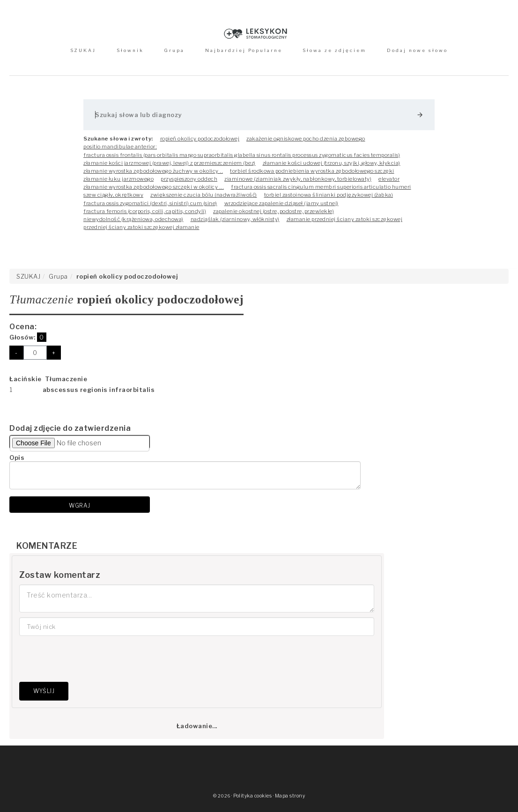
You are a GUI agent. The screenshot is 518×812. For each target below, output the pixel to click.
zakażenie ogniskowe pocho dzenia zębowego (306, 139)
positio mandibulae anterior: (120, 147)
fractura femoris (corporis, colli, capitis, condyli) (145, 211)
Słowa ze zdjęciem (334, 50)
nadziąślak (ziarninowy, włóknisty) (235, 219)
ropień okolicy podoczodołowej (200, 139)
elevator (389, 179)
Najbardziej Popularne (244, 50)
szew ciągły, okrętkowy (113, 195)
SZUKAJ (83, 50)
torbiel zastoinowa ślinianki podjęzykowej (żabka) (329, 195)
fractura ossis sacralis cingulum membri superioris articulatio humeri (321, 187)
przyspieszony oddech (189, 179)
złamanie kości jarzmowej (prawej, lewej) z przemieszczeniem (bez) (170, 163)
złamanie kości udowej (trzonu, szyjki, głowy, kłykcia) (332, 163)
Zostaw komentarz (60, 575)
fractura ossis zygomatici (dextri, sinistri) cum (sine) (150, 203)
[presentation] (90, 659)
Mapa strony (290, 796)
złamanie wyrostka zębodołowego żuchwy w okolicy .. (153, 171)
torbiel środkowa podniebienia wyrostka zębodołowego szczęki (312, 171)
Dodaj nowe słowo (417, 50)
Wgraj (80, 506)
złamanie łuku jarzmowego (118, 179)
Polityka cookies (252, 796)
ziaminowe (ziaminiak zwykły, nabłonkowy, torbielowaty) (298, 179)
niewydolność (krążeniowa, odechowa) (133, 219)
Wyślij (44, 691)
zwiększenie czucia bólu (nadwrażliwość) (204, 195)
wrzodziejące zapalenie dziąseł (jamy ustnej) (281, 203)
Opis (17, 458)
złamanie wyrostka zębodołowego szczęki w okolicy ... (154, 187)
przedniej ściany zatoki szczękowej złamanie (141, 227)
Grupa (174, 50)
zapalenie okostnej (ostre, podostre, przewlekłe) (274, 211)
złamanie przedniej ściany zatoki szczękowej (345, 219)
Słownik (130, 50)
